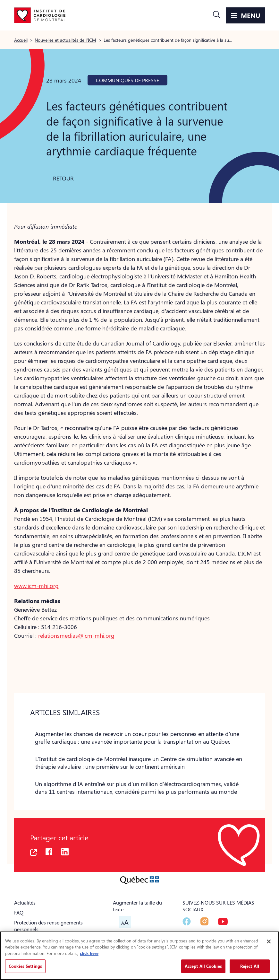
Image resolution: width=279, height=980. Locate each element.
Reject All (250, 966)
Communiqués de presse (127, 80)
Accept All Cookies (203, 966)
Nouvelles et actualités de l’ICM (65, 40)
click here (89, 953)
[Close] (269, 941)
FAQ (19, 912)
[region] (139, 956)
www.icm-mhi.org (36, 586)
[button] (216, 15)
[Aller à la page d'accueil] (40, 15)
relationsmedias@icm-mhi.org (76, 635)
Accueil (21, 40)
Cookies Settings (25, 966)
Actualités (25, 902)
